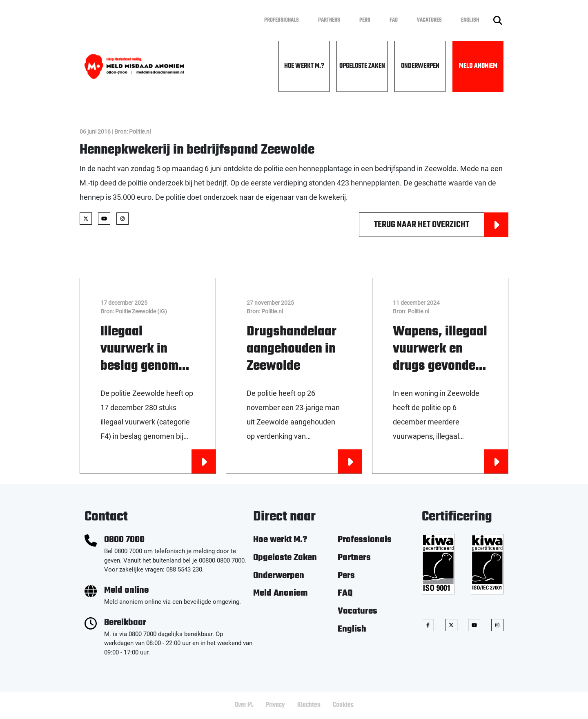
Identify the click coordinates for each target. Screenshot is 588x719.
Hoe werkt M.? (304, 66)
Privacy (275, 705)
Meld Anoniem (478, 66)
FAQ (394, 20)
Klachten (309, 705)
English (470, 20)
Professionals (282, 20)
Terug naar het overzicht (441, 225)
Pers (365, 20)
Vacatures (429, 20)
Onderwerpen (420, 66)
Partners (329, 20)
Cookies (343, 705)
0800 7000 (124, 540)
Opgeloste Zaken (362, 66)
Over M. (244, 705)
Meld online (126, 591)
